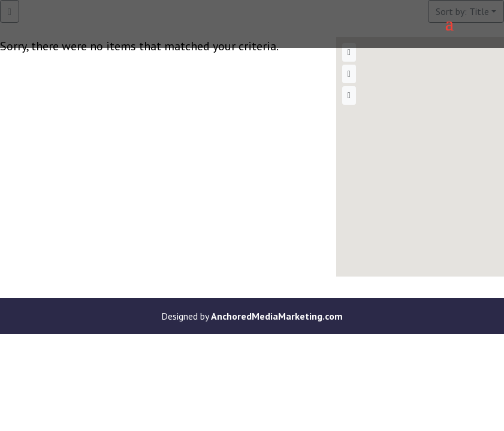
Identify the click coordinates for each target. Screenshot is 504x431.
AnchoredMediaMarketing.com (277, 316)
